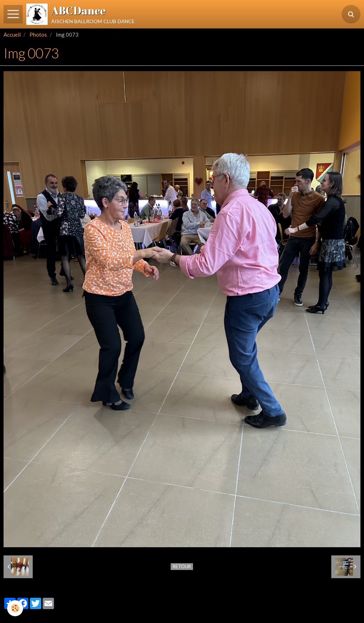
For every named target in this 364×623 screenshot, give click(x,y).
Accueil (12, 35)
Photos (38, 35)
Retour (182, 566)
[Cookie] (15, 608)
